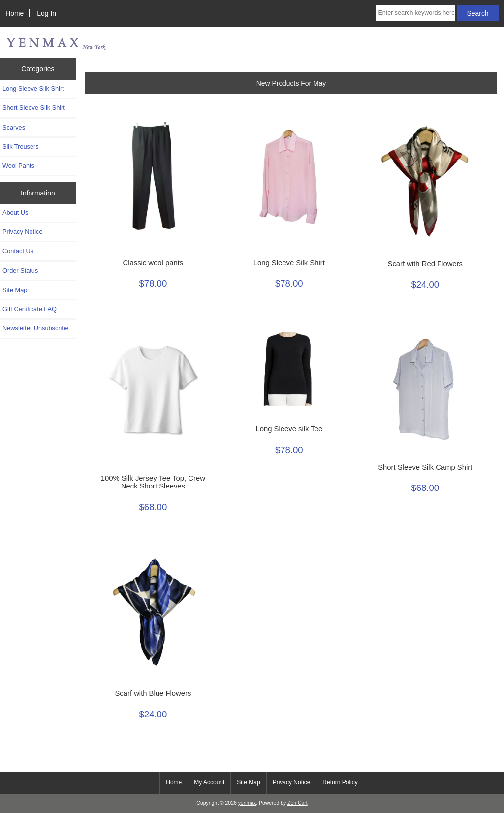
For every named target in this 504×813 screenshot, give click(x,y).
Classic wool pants (153, 263)
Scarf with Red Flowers (425, 264)
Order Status (20, 271)
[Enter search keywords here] (415, 13)
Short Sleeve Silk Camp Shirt (425, 467)
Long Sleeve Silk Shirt (33, 88)
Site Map (15, 290)
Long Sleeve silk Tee (289, 429)
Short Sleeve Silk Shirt (34, 108)
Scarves (14, 127)
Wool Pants (18, 166)
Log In (47, 13)
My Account (209, 782)
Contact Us (18, 251)
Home (15, 13)
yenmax (247, 803)
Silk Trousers (21, 146)
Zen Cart (298, 803)
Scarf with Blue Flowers (153, 693)
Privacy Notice (22, 232)
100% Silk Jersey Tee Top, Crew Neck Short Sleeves (153, 482)
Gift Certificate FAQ (30, 309)
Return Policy (340, 782)
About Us (15, 212)
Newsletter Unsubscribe (36, 328)
